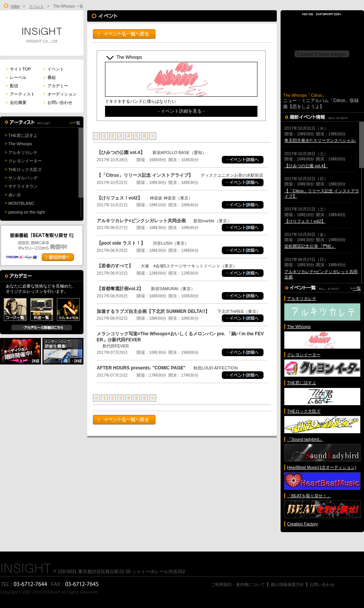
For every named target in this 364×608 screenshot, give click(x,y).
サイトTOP (18, 69)
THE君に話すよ (23, 135)
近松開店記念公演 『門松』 (310, 246)
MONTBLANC (21, 203)
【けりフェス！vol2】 (305, 221)
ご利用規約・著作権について (238, 584)
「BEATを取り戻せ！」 (309, 496)
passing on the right (27, 212)
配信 (12, 86)
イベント (36, 6)
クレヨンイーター (25, 161)
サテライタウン (23, 186)
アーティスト (20, 94)
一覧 (76, 123)
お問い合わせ (58, 102)
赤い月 (15, 195)
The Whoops (20, 144)
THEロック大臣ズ (25, 170)
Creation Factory (302, 524)
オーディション (60, 94)
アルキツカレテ (23, 152)
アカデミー (56, 86)
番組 (49, 77)
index (15, 6)
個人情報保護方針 (287, 584)
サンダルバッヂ (23, 178)
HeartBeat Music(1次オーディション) (322, 467)
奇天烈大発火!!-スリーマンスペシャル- (320, 140)
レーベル (16, 77)
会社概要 (16, 102)
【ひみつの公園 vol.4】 (306, 166)
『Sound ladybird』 (305, 439)
